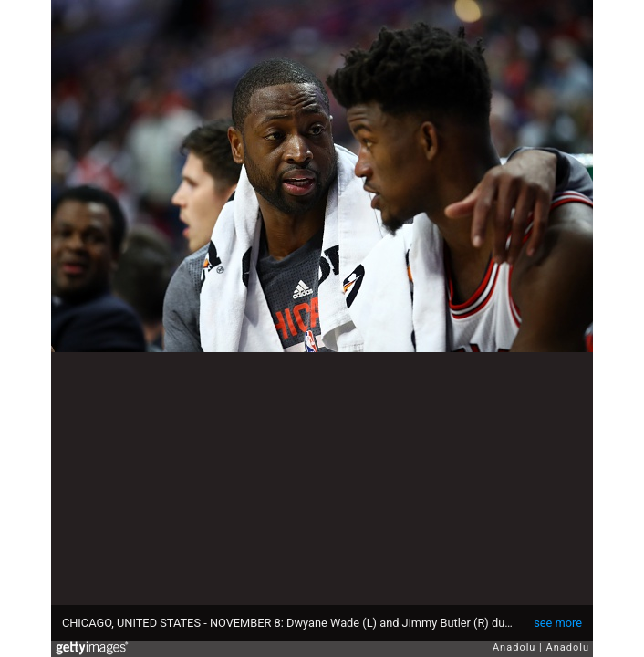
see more (558, 623)
